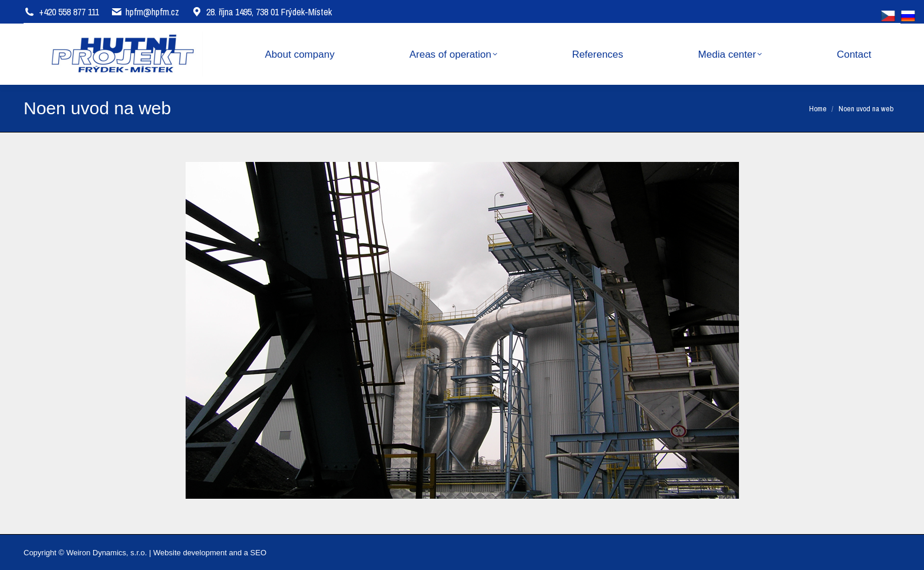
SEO (258, 553)
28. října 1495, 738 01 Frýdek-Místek (261, 12)
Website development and (197, 553)
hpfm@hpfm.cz (152, 12)
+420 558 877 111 (69, 12)
